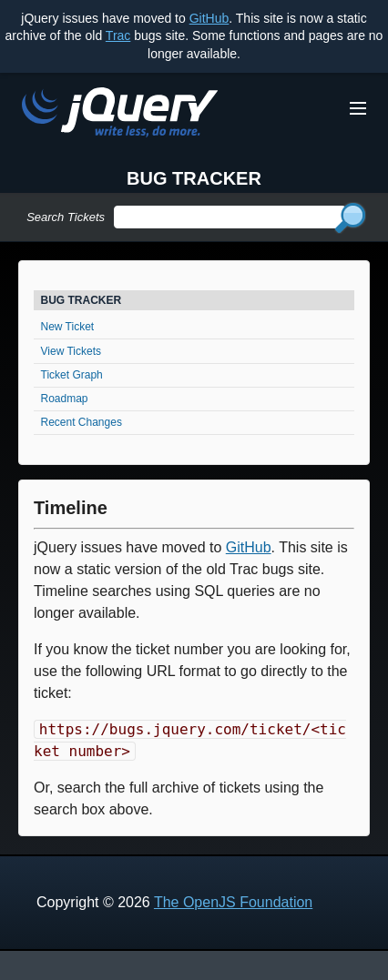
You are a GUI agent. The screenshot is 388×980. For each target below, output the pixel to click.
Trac (118, 35)
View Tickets (71, 351)
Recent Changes (82, 422)
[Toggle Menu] (358, 108)
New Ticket (68, 327)
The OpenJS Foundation (233, 902)
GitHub (209, 18)
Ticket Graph (72, 375)
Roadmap (65, 399)
